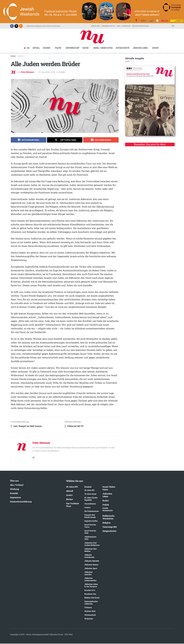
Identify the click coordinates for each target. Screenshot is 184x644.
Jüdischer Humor (91, 565)
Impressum (15, 498)
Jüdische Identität (92, 561)
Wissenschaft (90, 615)
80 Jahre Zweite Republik (91, 499)
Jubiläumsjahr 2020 (90, 538)
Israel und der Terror (90, 526)
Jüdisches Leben (140, 48)
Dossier (47, 48)
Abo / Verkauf (17, 485)
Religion (107, 523)
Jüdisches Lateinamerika (90, 580)
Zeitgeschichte (123, 48)
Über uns (14, 481)
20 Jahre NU (72, 487)
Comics (87, 508)
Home (13, 56)
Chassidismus (90, 504)
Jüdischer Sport (91, 569)
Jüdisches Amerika (88, 574)
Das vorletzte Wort (73, 505)
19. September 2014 (47, 72)
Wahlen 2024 (90, 612)
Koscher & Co (90, 591)
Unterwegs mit (73, 48)
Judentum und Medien (90, 550)
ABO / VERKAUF (124, 26)
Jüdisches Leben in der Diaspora (91, 586)
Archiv (155, 48)
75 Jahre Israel (90, 494)
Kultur (86, 48)
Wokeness (89, 619)
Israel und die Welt (90, 532)
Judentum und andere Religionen (92, 544)
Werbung (15, 489)
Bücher (70, 500)
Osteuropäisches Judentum (91, 603)
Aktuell (36, 48)
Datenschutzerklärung (21, 502)
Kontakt (14, 494)
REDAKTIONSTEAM (140, 26)
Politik (58, 48)
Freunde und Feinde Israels (90, 517)
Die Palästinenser (92, 512)
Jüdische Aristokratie (89, 556)
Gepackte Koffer (91, 521)
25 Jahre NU (89, 491)
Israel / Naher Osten (103, 48)
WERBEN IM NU (108, 26)
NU (27, 48)
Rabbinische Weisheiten (108, 518)
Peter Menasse (27, 72)
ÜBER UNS (96, 26)
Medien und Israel (92, 598)
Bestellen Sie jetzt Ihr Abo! (150, 144)
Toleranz (88, 608)
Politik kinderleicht (108, 510)
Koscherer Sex (90, 594)
